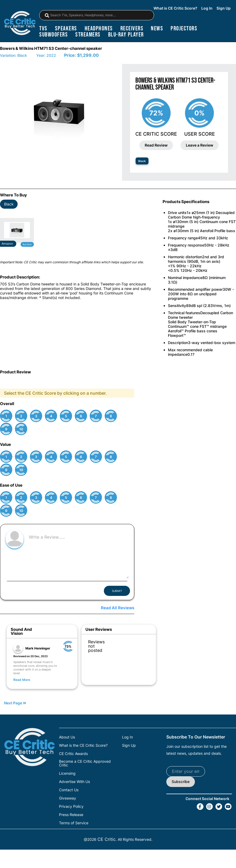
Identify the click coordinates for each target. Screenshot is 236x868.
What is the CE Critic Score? (83, 745)
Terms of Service (74, 823)
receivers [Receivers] (132, 29)
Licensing (67, 773)
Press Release (71, 815)
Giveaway (68, 798)
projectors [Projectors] (184, 29)
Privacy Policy (71, 806)
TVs (43, 29)
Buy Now (27, 244)
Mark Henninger (38, 648)
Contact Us (69, 790)
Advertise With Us (74, 782)
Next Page (15, 703)
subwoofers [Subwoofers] (54, 35)
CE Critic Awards (73, 754)
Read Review (156, 145)
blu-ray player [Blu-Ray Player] (126, 35)
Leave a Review (200, 145)
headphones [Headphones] (99, 29)
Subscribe (181, 782)
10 (21, 429)
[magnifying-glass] (47, 15)
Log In (207, 8)
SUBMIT (117, 591)
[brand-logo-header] (20, 24)
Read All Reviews (118, 608)
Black (142, 161)
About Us (67, 737)
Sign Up (224, 8)
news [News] (157, 29)
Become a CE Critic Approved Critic (85, 763)
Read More (22, 680)
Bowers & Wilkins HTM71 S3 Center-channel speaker (51, 48)
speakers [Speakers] (66, 29)
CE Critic (107, 839)
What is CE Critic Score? (175, 8)
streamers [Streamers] (88, 35)
